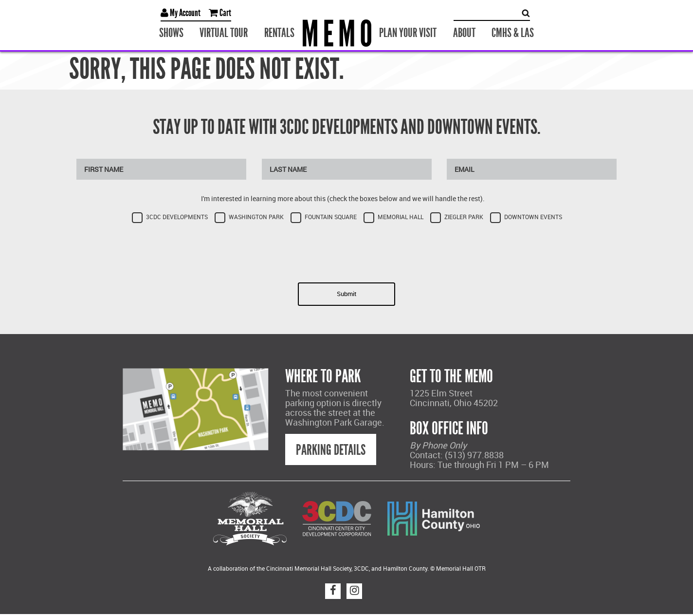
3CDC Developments (177, 217)
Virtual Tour (224, 33)
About (464, 33)
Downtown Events (533, 217)
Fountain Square (331, 217)
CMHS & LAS (513, 33)
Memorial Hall (401, 217)
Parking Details (331, 450)
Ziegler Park (464, 217)
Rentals (279, 33)
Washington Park (256, 217)
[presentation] (346, 250)
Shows (171, 33)
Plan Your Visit (408, 33)
